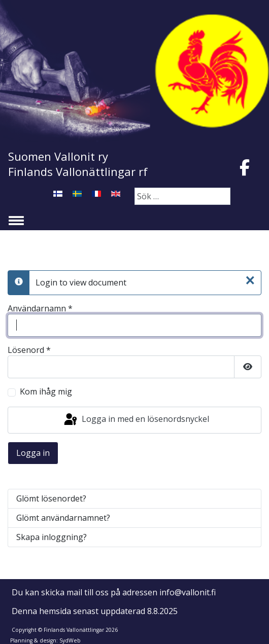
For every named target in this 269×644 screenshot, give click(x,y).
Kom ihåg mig (46, 392)
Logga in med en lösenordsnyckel (136, 420)
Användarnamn (40, 309)
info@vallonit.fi (188, 592)
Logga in (33, 453)
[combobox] (182, 196)
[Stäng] (250, 280)
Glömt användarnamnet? (63, 518)
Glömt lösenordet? (51, 498)
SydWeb (70, 640)
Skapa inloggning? (52, 537)
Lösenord (29, 350)
